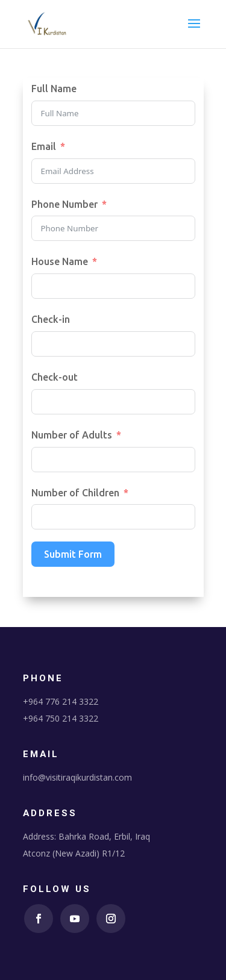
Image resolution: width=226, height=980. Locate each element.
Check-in (51, 319)
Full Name (54, 89)
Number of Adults (72, 435)
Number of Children (75, 493)
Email (44, 146)
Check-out (55, 377)
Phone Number (64, 204)
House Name (60, 261)
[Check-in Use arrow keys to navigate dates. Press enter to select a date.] (113, 344)
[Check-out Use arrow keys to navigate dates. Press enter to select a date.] (113, 402)
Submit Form (73, 554)
